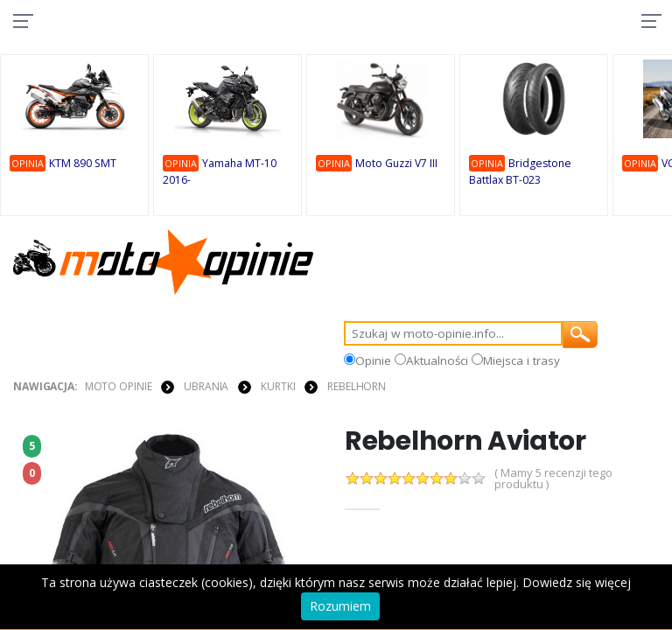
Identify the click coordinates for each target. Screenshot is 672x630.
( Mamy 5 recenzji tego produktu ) (553, 479)
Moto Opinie (119, 386)
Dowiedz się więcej (577, 582)
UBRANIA (206, 386)
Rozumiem (340, 606)
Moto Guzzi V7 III (398, 165)
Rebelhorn (357, 386)
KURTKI (278, 386)
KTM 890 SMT (83, 165)
